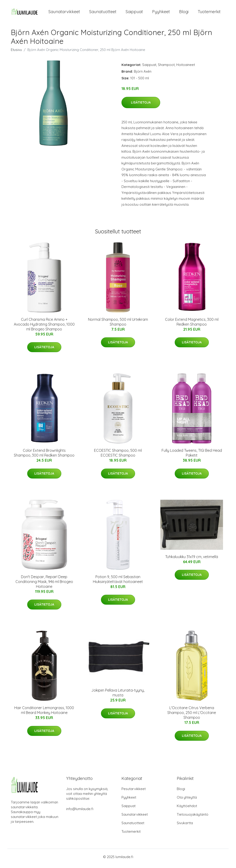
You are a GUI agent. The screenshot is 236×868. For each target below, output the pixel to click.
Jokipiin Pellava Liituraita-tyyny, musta (118, 696)
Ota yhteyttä (187, 801)
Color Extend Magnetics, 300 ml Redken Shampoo (192, 325)
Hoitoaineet (186, 68)
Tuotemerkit (209, 13)
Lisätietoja (141, 106)
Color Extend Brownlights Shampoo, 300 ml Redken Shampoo (44, 456)
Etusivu (16, 53)
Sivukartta (185, 826)
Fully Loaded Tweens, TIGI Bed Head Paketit (192, 456)
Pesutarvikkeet (134, 792)
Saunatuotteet (103, 13)
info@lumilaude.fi (80, 812)
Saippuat (134, 13)
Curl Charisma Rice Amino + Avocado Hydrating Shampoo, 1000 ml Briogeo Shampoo (44, 327)
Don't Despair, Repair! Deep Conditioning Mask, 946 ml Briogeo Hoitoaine (44, 585)
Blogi (184, 13)
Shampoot (166, 68)
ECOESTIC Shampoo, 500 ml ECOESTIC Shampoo (118, 456)
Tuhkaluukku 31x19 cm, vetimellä (192, 560)
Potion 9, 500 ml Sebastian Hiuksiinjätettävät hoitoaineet (118, 582)
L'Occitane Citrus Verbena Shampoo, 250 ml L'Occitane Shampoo (192, 716)
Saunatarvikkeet (64, 13)
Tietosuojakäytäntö (193, 818)
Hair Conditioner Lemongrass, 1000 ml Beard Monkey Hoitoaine (44, 713)
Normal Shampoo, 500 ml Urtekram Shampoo (118, 325)
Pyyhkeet (161, 13)
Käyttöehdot (187, 809)
